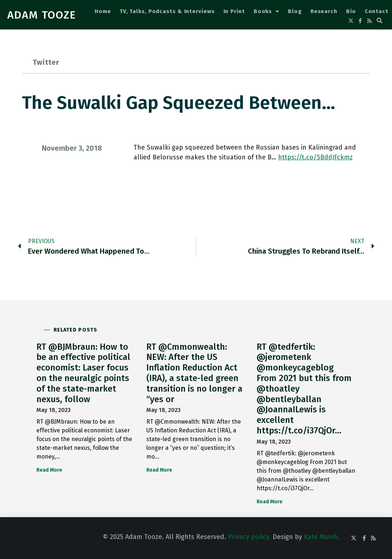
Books (266, 11)
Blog (295, 11)
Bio (351, 11)
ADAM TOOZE (42, 15)
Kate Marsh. (322, 537)
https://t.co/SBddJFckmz (315, 157)
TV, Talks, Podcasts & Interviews (167, 11)
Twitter (46, 62)
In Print (234, 11)
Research (324, 11)
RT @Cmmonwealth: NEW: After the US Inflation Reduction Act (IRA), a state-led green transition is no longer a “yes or (194, 373)
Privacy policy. (249, 537)
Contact (377, 11)
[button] (380, 21)
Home (103, 11)
